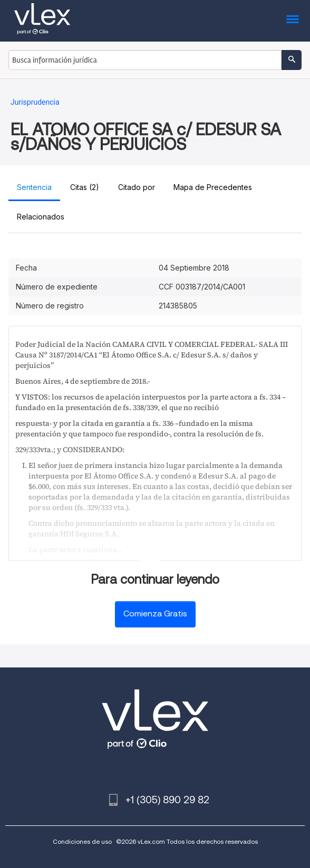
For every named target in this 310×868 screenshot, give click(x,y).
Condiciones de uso (82, 841)
